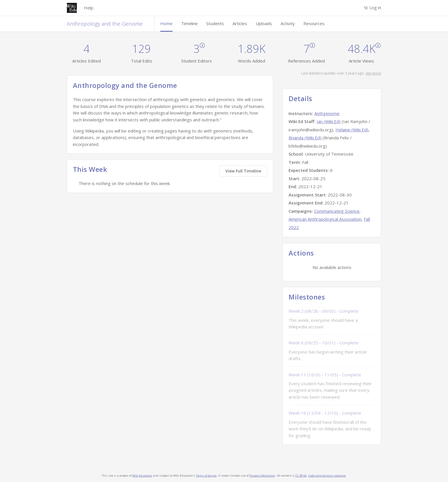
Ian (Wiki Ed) (329, 121)
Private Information (262, 476)
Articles (240, 23)
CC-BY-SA (301, 476)
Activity (288, 23)
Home (166, 23)
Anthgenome (327, 113)
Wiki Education (142, 476)
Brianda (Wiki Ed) (305, 138)
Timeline (189, 23)
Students (215, 23)
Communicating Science (337, 211)
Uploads (264, 23)
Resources (314, 23)
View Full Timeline (243, 171)
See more (373, 73)
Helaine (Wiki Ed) (352, 130)
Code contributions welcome (327, 476)
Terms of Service (206, 476)
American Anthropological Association (325, 219)
